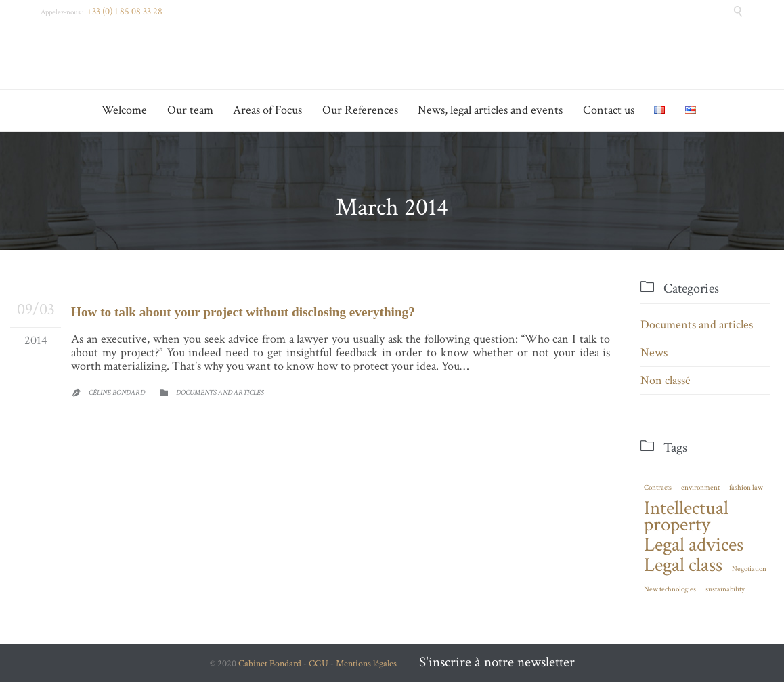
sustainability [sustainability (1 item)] (725, 589)
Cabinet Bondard (270, 664)
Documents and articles (220, 393)
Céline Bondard (117, 393)
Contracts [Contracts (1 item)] (658, 488)
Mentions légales (366, 664)
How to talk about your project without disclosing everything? (243, 312)
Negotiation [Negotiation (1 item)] (749, 569)
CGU (319, 664)
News (654, 353)
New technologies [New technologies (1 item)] (670, 589)
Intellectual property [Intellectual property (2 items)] (686, 516)
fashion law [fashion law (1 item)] (746, 488)
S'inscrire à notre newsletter (497, 662)
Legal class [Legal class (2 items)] (683, 565)
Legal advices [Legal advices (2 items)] (694, 545)
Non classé (666, 380)
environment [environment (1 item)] (700, 488)
